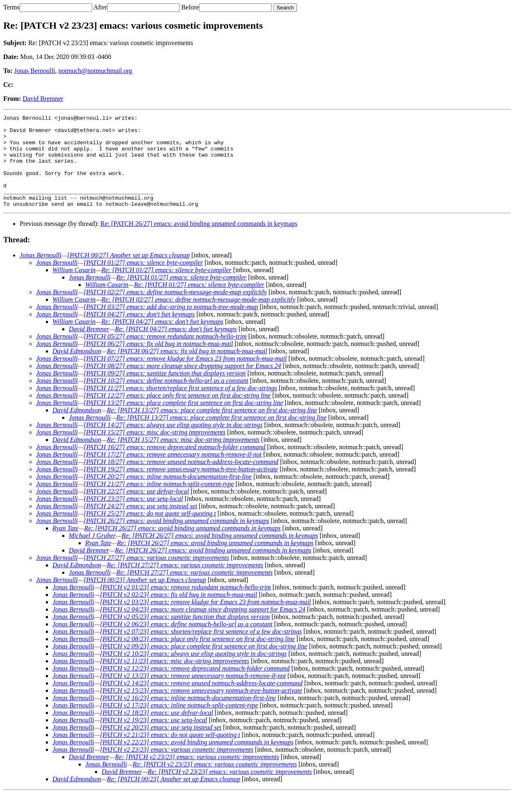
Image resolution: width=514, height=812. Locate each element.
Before (190, 7)
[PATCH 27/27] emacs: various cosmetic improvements (156, 576)
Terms (11, 7)
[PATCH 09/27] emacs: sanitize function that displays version (165, 392)
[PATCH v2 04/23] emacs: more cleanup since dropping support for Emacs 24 (203, 628)
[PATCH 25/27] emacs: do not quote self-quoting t (150, 532)
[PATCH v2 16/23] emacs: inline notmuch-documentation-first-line (188, 716)
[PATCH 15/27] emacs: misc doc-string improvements (155, 451)
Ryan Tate (66, 547)
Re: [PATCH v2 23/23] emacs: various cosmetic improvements (197, 775)
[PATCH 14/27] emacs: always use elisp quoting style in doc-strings (173, 443)
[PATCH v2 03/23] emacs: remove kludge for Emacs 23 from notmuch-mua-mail (205, 620)
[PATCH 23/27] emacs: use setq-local (133, 517)
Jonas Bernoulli (35, 71)
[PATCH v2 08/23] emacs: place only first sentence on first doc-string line (197, 657)
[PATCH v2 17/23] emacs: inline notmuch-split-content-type (179, 724)
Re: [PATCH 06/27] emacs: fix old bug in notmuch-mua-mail (187, 370)
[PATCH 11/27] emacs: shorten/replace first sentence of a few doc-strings (180, 406)
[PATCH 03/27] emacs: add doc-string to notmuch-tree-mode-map (171, 325)
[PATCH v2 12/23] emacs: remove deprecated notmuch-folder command (195, 687)
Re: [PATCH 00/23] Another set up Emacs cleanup (173, 797)
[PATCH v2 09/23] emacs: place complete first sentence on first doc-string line (204, 665)
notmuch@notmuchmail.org (95, 71)
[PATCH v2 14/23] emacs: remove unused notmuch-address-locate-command (201, 702)
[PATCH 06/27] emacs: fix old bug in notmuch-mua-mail (158, 362)
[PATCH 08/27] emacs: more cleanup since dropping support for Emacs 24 (182, 384)
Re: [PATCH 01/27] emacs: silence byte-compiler (167, 288)
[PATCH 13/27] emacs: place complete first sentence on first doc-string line (183, 421)
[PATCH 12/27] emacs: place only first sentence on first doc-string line (177, 414)
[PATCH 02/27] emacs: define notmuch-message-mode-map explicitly (175, 310)
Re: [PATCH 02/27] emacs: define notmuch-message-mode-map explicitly (199, 318)
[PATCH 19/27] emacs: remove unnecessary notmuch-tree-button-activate (181, 488)
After (100, 7)
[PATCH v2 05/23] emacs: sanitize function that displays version (185, 635)
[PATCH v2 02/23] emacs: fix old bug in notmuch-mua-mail (179, 613)
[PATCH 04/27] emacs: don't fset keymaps (139, 333)
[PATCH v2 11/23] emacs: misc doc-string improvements (174, 679)
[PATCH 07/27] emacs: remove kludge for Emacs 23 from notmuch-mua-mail (185, 377)
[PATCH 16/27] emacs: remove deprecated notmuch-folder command (174, 465)
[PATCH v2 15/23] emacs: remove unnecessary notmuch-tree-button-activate (201, 709)
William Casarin (74, 288)
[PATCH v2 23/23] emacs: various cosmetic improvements (177, 768)
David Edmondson (77, 370)
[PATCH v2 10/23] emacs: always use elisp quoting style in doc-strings (193, 672)
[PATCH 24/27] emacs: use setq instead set (140, 524)
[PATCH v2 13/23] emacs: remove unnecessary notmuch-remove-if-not (193, 694)
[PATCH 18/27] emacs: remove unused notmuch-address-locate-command (181, 480)
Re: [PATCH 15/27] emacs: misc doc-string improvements (183, 458)
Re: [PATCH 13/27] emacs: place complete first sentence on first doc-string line (212, 429)
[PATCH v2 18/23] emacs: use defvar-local (157, 731)
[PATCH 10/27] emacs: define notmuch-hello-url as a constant (166, 399)
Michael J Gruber (92, 554)
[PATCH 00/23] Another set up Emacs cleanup (145, 598)
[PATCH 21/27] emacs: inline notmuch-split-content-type (159, 502)
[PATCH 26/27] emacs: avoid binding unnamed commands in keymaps (176, 539)
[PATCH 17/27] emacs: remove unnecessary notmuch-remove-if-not (173, 473)
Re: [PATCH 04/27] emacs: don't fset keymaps (163, 340)
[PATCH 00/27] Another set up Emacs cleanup (128, 274)
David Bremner (43, 99)
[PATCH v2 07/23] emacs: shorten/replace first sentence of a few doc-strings (201, 650)
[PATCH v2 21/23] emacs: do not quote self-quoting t (170, 753)
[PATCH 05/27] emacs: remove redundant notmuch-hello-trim (165, 355)
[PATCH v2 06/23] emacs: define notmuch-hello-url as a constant (186, 643)
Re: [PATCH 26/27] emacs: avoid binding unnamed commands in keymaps (199, 242)
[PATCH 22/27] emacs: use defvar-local (136, 510)
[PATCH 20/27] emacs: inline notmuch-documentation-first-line (168, 495)
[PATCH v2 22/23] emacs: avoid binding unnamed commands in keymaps (197, 761)
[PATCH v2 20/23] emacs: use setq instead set (161, 746)
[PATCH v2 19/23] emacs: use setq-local (154, 738)
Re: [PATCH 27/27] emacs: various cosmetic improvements (185, 583)
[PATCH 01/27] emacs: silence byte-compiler (143, 281)
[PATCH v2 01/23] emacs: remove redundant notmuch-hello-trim (185, 606)
